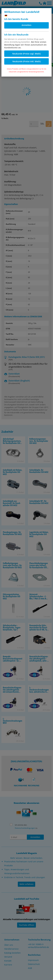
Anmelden (26, 25)
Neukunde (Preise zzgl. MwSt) (26, 54)
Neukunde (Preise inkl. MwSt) (27, 61)
